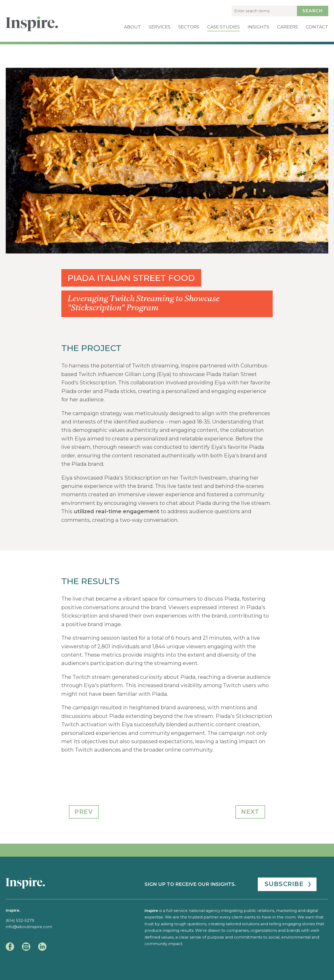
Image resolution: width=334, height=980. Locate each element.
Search (313, 11)
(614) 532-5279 (20, 920)
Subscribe (284, 884)
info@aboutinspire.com (29, 927)
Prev (84, 812)
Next (250, 812)
